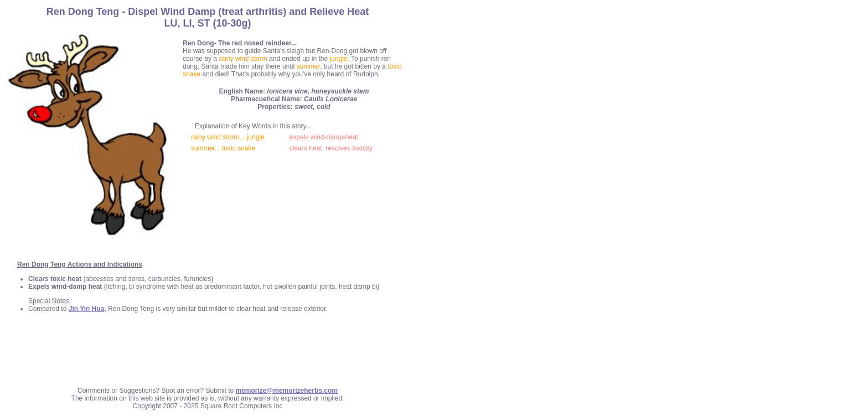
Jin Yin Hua (87, 309)
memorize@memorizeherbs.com (287, 391)
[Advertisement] (208, 354)
